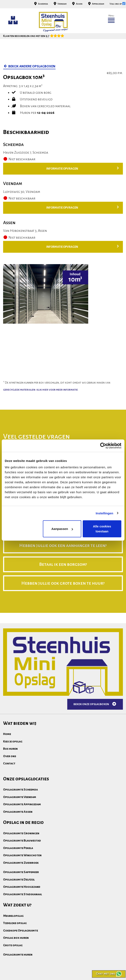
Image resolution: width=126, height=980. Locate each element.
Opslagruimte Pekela (18, 848)
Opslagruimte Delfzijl (19, 879)
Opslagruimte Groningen (21, 833)
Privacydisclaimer (55, 971)
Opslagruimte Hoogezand (22, 887)
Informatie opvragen (83, 168)
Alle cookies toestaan (102, 529)
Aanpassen (62, 529)
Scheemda (41, 4)
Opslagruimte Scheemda (20, 789)
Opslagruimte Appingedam (22, 804)
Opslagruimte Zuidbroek (21, 863)
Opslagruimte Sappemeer (21, 872)
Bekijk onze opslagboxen (95, 704)
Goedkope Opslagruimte (21, 930)
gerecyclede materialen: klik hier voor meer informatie (40, 390)
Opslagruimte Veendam (20, 797)
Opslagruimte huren (18, 954)
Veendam (60, 4)
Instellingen (105, 513)
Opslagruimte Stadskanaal (23, 894)
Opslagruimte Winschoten (22, 855)
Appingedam (96, 4)
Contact (9, 763)
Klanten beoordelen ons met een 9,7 (34, 36)
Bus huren (10, 749)
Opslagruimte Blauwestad (22, 840)
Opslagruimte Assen (18, 812)
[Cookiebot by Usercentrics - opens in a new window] (103, 446)
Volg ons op (118, 4)
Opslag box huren (16, 938)
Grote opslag (13, 945)
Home (7, 734)
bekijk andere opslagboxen (29, 66)
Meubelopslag (13, 916)
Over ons (10, 756)
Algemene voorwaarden (20, 971)
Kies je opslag (13, 741)
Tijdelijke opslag (15, 923)
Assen (77, 4)
